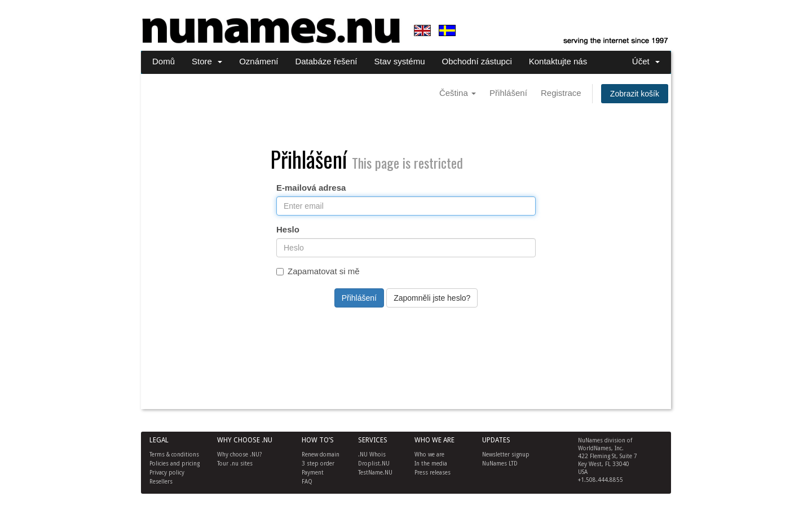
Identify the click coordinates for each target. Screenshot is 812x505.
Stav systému (399, 61)
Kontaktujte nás (558, 61)
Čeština (458, 93)
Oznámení (259, 61)
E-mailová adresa (311, 188)
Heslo (288, 229)
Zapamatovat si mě (318, 271)
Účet (646, 61)
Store (207, 61)
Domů (164, 61)
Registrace (561, 93)
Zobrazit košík (635, 94)
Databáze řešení (326, 61)
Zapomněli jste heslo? (432, 298)
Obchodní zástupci (477, 61)
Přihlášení (508, 93)
